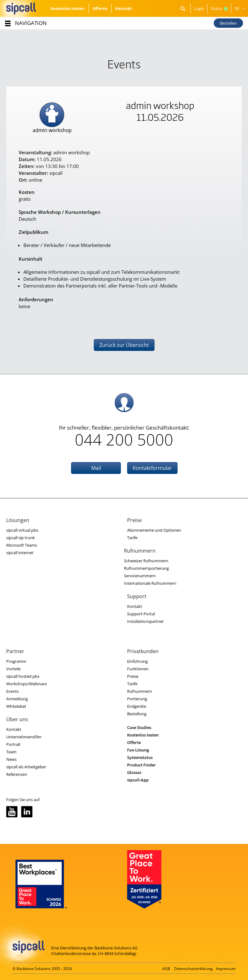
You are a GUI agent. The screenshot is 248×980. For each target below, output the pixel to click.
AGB (166, 969)
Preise (133, 676)
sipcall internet (20, 553)
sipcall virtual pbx (22, 530)
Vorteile (13, 669)
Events (12, 691)
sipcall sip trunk (21, 538)
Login (199, 8)
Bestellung (137, 714)
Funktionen (138, 669)
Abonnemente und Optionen (154, 530)
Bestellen (228, 23)
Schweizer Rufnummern (146, 561)
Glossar (134, 772)
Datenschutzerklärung (193, 969)
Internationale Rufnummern (150, 583)
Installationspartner (145, 621)
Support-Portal (141, 614)
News (11, 759)
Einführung (137, 661)
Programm (16, 661)
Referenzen (17, 774)
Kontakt (124, 8)
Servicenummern (140, 576)
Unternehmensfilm (24, 737)
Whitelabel (16, 706)
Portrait (13, 744)
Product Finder (141, 765)
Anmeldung (17, 699)
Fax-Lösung (138, 750)
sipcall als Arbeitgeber (26, 767)
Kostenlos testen (68, 8)
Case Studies (139, 727)
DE (237, 8)
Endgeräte (137, 706)
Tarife (132, 538)
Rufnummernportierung (146, 568)
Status (219, 8)
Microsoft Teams (22, 545)
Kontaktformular (152, 468)
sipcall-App (138, 780)
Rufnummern (140, 691)
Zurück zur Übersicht (124, 345)
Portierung (137, 699)
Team (11, 752)
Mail (96, 468)
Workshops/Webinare (26, 684)
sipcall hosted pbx (23, 676)
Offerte (100, 8)
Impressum (226, 969)
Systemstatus (140, 757)
